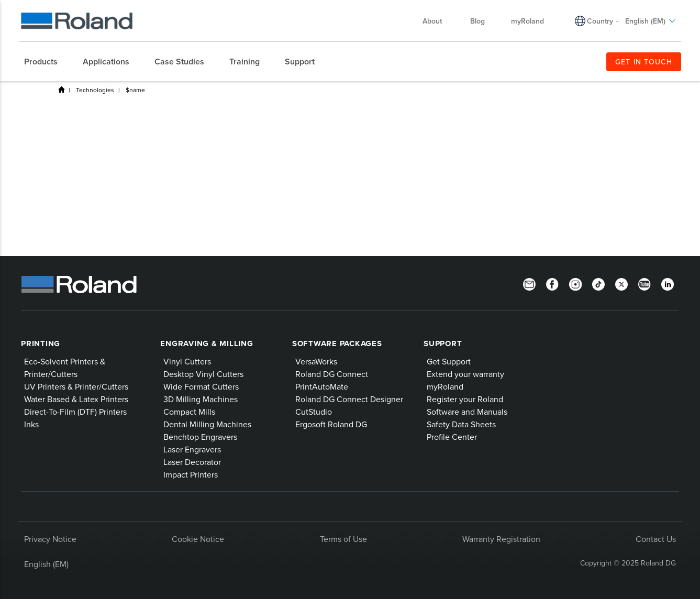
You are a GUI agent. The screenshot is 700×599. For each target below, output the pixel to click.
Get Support (449, 361)
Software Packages (337, 343)
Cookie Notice (198, 539)
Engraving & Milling (207, 343)
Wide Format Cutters (201, 386)
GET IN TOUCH (644, 62)
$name (135, 90)
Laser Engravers (192, 449)
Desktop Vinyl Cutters (203, 374)
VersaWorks (316, 361)
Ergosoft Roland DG (331, 424)
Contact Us (656, 539)
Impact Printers (191, 474)
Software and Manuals (467, 412)
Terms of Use (343, 539)
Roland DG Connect (332, 374)
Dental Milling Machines (207, 424)
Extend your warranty (465, 374)
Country (600, 21)
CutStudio (314, 412)
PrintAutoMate (322, 386)
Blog (477, 21)
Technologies (95, 90)
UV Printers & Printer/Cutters (76, 386)
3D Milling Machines (201, 399)
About (437, 21)
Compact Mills (189, 412)
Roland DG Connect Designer (349, 399)
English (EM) (651, 21)
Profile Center (452, 437)
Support (443, 343)
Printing (41, 343)
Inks (31, 424)
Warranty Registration (501, 539)
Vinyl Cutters (187, 361)
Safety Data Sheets (461, 424)
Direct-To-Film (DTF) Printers (75, 412)
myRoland (527, 21)
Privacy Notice (50, 539)
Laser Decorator (192, 462)
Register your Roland (465, 399)
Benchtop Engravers (200, 437)
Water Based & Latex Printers (76, 399)
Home (61, 90)
